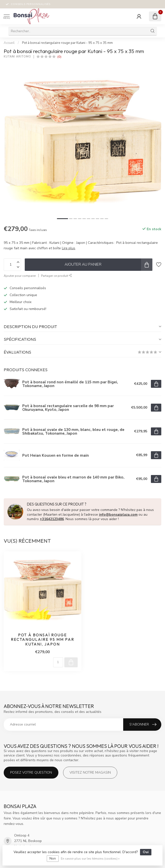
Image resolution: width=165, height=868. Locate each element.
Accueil (9, 43)
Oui (146, 852)
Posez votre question (31, 772)
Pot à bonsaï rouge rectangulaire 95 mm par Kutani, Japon (43, 640)
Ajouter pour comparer (20, 276)
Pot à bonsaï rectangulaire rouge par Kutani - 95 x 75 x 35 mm (67, 43)
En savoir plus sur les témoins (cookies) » (90, 858)
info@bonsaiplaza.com (118, 515)
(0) (59, 57)
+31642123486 (52, 519)
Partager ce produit (57, 276)
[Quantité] (58, 662)
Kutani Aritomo (17, 57)
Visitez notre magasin (90, 772)
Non (53, 858)
